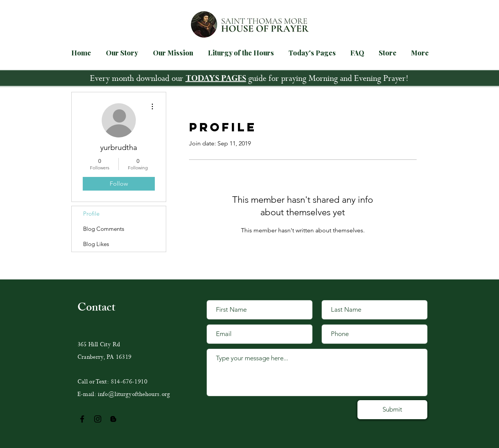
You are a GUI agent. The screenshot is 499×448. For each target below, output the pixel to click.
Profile (91, 214)
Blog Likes (96, 244)
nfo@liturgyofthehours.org (135, 394)
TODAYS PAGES (216, 79)
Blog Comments (104, 229)
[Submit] (392, 410)
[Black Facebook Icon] (82, 419)
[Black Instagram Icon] (98, 419)
